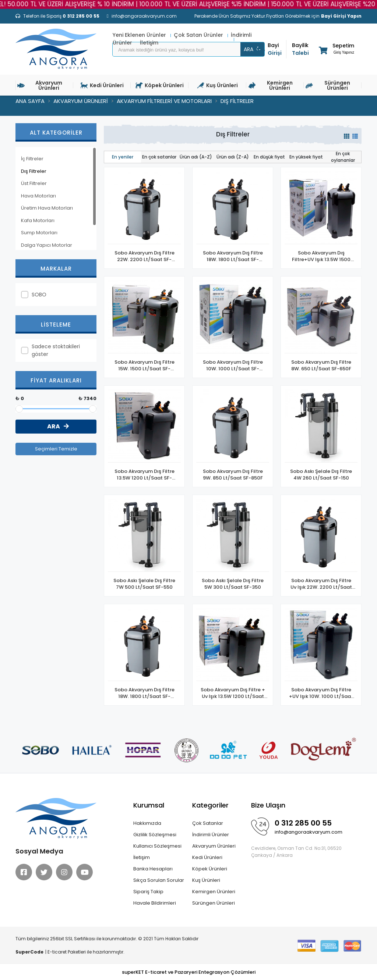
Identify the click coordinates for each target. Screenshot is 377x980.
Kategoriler (210, 805)
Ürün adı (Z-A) (233, 157)
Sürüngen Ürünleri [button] (328, 85)
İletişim (142, 857)
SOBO (39, 295)
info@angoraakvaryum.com (309, 832)
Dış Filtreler (34, 171)
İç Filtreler (32, 159)
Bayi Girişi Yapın (341, 16)
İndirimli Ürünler (211, 835)
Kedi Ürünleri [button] (102, 85)
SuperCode (29, 952)
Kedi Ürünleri (207, 857)
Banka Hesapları (153, 869)
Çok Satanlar (208, 823)
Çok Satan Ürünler (199, 35)
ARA (253, 49)
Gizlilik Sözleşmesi (155, 835)
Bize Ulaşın (268, 805)
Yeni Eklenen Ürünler (140, 35)
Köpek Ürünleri (210, 869)
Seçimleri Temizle (56, 449)
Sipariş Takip (148, 892)
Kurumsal (149, 805)
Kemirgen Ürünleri (214, 892)
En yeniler (123, 157)
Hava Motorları (38, 196)
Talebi (301, 49)
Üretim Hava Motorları (47, 208)
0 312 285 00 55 (303, 823)
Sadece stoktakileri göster (56, 350)
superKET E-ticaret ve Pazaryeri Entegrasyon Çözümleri (189, 972)
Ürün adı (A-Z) (196, 157)
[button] (336, 50)
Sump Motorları (39, 233)
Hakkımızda (147, 823)
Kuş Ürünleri (206, 880)
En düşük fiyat (269, 157)
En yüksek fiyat (306, 157)
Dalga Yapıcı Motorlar (47, 245)
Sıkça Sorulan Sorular (159, 880)
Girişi (277, 49)
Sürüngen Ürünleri (214, 903)
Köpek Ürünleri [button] (160, 85)
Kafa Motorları (38, 220)
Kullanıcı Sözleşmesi (157, 846)
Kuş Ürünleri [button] (217, 85)
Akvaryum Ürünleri (214, 846)
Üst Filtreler (34, 183)
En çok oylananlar (343, 157)
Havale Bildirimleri (155, 903)
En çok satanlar (159, 157)
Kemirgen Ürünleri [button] (270, 85)
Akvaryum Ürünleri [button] (40, 85)
